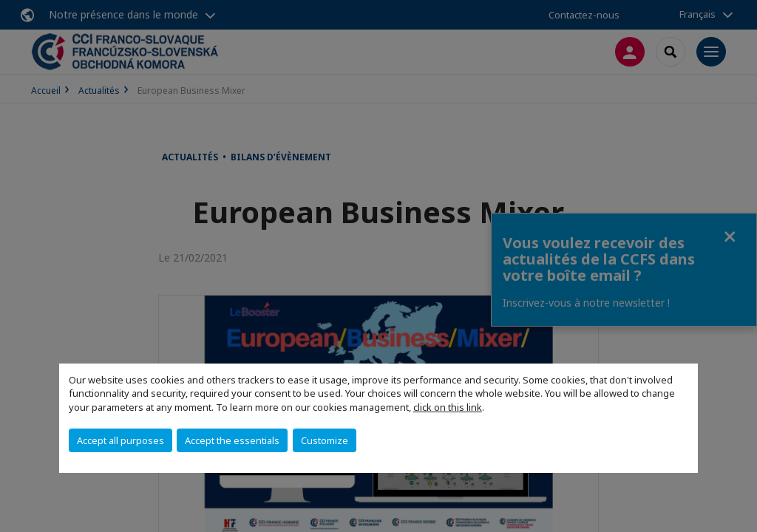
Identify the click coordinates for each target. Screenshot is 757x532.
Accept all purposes (120, 440)
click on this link (448, 407)
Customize (325, 440)
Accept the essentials (232, 440)
